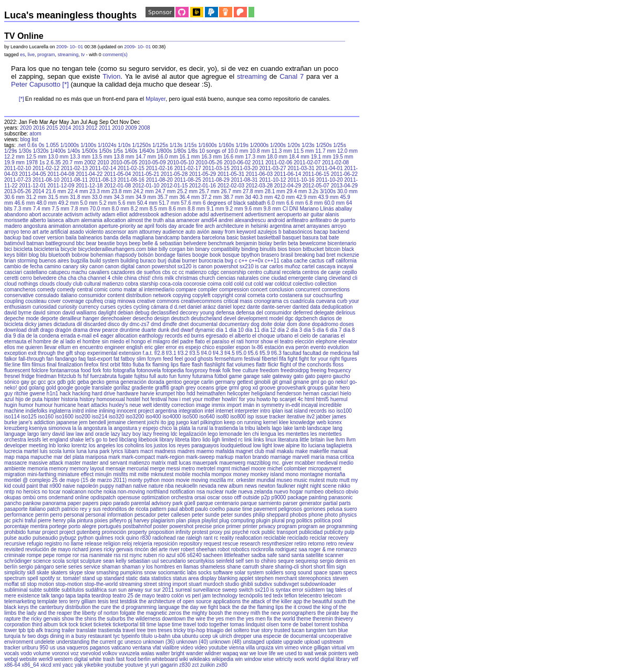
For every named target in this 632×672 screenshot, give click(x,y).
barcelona (213, 238)
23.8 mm (122, 191)
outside (251, 497)
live (32, 55)
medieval (327, 463)
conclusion (281, 290)
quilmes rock (110, 538)
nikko (344, 486)
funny (184, 376)
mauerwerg (232, 463)
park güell (184, 503)
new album (231, 486)
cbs (167, 272)
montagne (312, 474)
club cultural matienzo (99, 284)
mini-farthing (42, 474)
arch (209, 226)
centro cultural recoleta (274, 272)
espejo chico (200, 347)
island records (310, 411)
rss (117, 555)
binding (250, 249)
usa (61, 648)
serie (61, 567)
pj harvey (139, 521)
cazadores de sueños (136, 272)
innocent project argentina (147, 411)
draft (34, 330)
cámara (159, 307)
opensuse (128, 497)
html (310, 399)
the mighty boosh (203, 613)
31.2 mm (37, 197)
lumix (69, 451)
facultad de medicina (327, 353)
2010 (118, 128)
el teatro (284, 342)
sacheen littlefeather (226, 555)
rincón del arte (151, 549)
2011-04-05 (32, 174)
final (51, 365)
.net (21, 145)
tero (63, 601)
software (223, 573)
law (70, 434)
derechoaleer (116, 318)
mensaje (116, 469)
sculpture (91, 561)
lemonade (231, 434)
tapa (71, 596)
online (82, 497)
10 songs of (213, 151)
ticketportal (126, 624)
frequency (339, 370)
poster (161, 526)
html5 (322, 399)
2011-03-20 (245, 168)
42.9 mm (307, 197)
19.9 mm (14, 162)
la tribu (247, 428)
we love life (262, 653)
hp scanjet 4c (288, 399)
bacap (321, 232)
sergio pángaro (37, 567)
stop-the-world (101, 584)
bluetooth (60, 255)
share (267, 567)
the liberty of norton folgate (105, 613)
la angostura (92, 428)
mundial (266, 480)
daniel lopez (231, 307)
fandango (66, 359)
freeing (319, 370)
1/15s (190, 145)
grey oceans (200, 388)
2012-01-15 (174, 186)
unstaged (253, 642)
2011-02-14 (103, 168)
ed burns (194, 336)
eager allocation (119, 336)
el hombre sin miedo (100, 342)
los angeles (102, 445)
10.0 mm (238, 151)
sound (305, 573)
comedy (46, 290)
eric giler (154, 347)
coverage (73, 301)
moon (168, 480)
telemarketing (20, 601)
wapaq (230, 653)
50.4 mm (147, 203)
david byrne (18, 313)
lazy (116, 434)
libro (196, 440)
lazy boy (132, 434)
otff (238, 497)
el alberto (240, 336)
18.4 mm (299, 157)
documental (204, 324)
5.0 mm (89, 203)
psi (227, 532)
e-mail (84, 336)
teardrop (101, 596)
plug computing (237, 521)
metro (188, 469)
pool (337, 521)
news (251, 486)
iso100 (344, 411)
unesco (133, 642)
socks (205, 573)
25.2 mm (187, 191)
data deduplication (331, 307)
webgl (11, 659)
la (75, 428)
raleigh (194, 538)
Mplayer (156, 99)
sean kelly (115, 561)
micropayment (325, 469)
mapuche (41, 457)
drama (80, 330)
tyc (116, 636)
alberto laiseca (47, 220)
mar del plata (69, 457)
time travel (184, 624)
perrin (42, 515)
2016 (39, 128)
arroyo (339, 226)
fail (356, 353)
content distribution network (139, 295)
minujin (103, 474)
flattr (261, 365)
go (323, 382)
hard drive (103, 393)
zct (196, 665)
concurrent (308, 290)
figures (349, 359)
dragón (63, 330)
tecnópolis (251, 596)
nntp (9, 492)
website (28, 659)
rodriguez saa (291, 549)
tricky (179, 630)
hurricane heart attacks (81, 405)
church (207, 278)
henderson (289, 393)
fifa (282, 359)
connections (335, 290)
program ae (311, 526)
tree (141, 630)
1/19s (242, 145)
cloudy (64, 284)
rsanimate (101, 555)
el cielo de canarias (317, 336)
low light (263, 445)
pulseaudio (45, 538)
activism (74, 214)
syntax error (290, 590)
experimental (102, 353)
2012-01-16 (203, 186)
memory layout (87, 469)
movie (183, 480)
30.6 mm (14, 197)
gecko (97, 382)
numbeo (314, 492)
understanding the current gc (90, 642)
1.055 (52, 145)
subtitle (52, 590)
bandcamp (167, 238)
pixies (101, 521)
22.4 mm (78, 191)
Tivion (111, 76)
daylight (107, 313)
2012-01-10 (146, 186)
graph (178, 388)
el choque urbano (272, 336)
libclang (128, 440)
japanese (67, 422)
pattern (158, 509)
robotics (240, 549)
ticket (86, 624)
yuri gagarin (164, 665)
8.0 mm (121, 209)
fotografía (124, 370)
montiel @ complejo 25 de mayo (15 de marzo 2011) (65, 480)
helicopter (238, 393)
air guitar (313, 214)
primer (234, 526)
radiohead (164, 538)
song (291, 573)
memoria (38, 469)
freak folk (220, 370)
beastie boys (112, 243)
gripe (221, 388)
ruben (150, 555)
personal (74, 515)
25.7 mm (209, 191)
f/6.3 (276, 353)
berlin (280, 243)
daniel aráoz (202, 307)
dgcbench (306, 318)
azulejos (268, 232)
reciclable (275, 538)
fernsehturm (228, 359)
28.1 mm (275, 191)
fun (173, 376)
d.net (180, 307)
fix (148, 365)
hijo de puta (29, 399)
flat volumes (240, 365)
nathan (124, 486)
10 (72, 47)
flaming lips (165, 365)
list (35, 139)
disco (114, 324)
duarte (149, 330)
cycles (125, 307)
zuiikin (208, 665)
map (9, 457)
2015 (52, 128)
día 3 (296, 330)
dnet (184, 324)
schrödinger (18, 561)
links (259, 440)
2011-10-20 (329, 180)
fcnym (154, 359)
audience (173, 232)
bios (282, 249)
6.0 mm (276, 203)
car (264, 266)
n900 (55, 486)
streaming (68, 55)
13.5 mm (102, 157)
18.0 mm (277, 157)
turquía (12, 636)
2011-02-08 (335, 162)
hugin (11, 405)
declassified (164, 313)
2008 (144, 128)
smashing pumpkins (119, 573)
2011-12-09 (61, 186)
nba (169, 486)
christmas (187, 278)
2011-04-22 (89, 174)
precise (203, 526)
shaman (111, 567)
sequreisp (307, 561)
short (306, 567)
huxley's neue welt (131, 405)
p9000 (279, 497)
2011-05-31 (231, 174)
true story (262, 630)
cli (355, 278)
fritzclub (67, 376)
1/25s (339, 145)
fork (97, 370)
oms (42, 497)
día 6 (323, 330)
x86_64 (30, 665)
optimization (155, 497)
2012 (91, 128)
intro (265, 411)
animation (60, 226)
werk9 (46, 659)
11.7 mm (325, 151)
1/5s (118, 151)
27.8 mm (253, 191)
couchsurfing (328, 295)
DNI (293, 209)
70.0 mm (100, 209)
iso (332, 411)
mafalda (225, 451)
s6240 (194, 555)
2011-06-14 (288, 174)
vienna (237, 648)
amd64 (209, 220)
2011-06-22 (344, 174)
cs (286, 301)
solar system (249, 573)
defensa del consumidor (264, 313)
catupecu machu (68, 272)
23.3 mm (100, 191)
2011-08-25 (188, 180)
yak (79, 665)
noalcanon (74, 492)
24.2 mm (144, 191)
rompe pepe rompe (49, 555)
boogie (200, 255)
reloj (127, 544)
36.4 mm (190, 197)
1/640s (147, 151)
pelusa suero (342, 509)
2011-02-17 (188, 168)
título (147, 636)
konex (335, 422)
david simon (46, 313)
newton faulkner (277, 486)
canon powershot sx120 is (167, 266)
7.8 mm (80, 209)
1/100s (88, 145)
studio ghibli (239, 584)
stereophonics (315, 578)
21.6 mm (56, 191)
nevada (208, 486)
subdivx (263, 584)
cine (265, 278)
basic (232, 238)
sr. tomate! (69, 578)
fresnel (12, 376)
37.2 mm (211, 197)
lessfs (34, 440)
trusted (282, 630)
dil (79, 324)
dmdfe (170, 324)
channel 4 (99, 278)
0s (42, 145)
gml (315, 382)
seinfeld (225, 561)
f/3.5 (195, 353)
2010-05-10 (180, 162)
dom (292, 324)
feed (168, 359)
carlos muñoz (284, 266)
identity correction (174, 405)
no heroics (28, 492)
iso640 (207, 417)
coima (215, 284)
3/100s (328, 191)
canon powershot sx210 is (229, 266)
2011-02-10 (18, 168)
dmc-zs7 (140, 324)
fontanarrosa (65, 370)
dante (253, 307)
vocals (12, 653)
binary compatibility (218, 249)
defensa (225, 313)
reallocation (249, 538)
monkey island (267, 474)
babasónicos (297, 232)
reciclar (318, 538)
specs (350, 573)
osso (227, 497)
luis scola (51, 451)
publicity (334, 532)
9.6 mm (253, 209)
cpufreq (94, 301)
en (75, 347)
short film (324, 567)
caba (287, 261)
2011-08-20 (159, 180)
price (219, 526)
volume (42, 653)
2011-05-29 (203, 174)
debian (126, 313)
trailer (69, 630)
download (15, 330)
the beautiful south (325, 601)
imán (248, 405)
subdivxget (286, 584)
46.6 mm (24, 203)
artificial (59, 232)
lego (213, 434)
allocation (115, 220)
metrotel (206, 469)
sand (284, 555)
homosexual (111, 399)
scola (59, 561)
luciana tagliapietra (330, 445)
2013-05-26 (18, 191)
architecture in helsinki (242, 226)
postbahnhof (137, 526)
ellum (65, 347)
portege (58, 526)
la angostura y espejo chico (140, 428)
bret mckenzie (343, 255)
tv (83, 55)
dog (255, 324)
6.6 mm (295, 203)
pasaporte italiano (25, 509)
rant (208, 538)
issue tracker (270, 417)
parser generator (302, 503)
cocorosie (195, 284)
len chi (251, 434)
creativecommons (201, 301)
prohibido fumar (22, 532)
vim (279, 648)
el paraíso (218, 342)
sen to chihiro (261, 561)
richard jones (87, 549)
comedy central (75, 290)
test (114, 601)
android (276, 220)
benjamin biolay (254, 243)
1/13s (176, 145)
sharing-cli (287, 567)
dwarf (187, 330)
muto (332, 480)
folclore (40, 370)
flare (185, 365)
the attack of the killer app (272, 601)
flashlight (215, 365)
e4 (96, 336)
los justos (157, 445)
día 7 (336, 330)
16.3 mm (211, 157)
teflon (291, 596)
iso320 (116, 417)
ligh (216, 440)
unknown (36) (159, 642)
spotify (47, 578)
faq (82, 359)
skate (43, 573)
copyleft (201, 295)
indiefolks (37, 411)
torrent (322, 624)
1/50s (105, 151)
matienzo (139, 463)
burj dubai (169, 261)
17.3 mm (256, 157)
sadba (258, 555)
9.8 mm (272, 209)
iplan (277, 411)
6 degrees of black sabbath (234, 203)
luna (82, 451)
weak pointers (331, 653)
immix (219, 405)
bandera (191, 238)
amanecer (188, 220)
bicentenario (342, 243)
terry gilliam (83, 601)
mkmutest (162, 474)
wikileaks (200, 659)
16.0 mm (168, 157)
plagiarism (163, 521)
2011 (105, 128)
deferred (303, 313)
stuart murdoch (206, 584)
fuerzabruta (103, 376)
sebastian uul (143, 561)
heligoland (263, 393)
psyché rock (246, 532)
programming (342, 526)
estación (274, 347)
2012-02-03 (231, 186)
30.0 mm (348, 191)
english (134, 347)
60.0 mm (334, 203)
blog (25, 139)
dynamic (205, 330)
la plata (182, 428)
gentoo (174, 382)
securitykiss (201, 561)
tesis (103, 601)
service (92, 567)
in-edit (293, 405)
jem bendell (93, 422)
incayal (310, 405)
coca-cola (171, 284)
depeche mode (22, 318)
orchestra (182, 497)
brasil (287, 255)
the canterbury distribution (60, 607)
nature (156, 486)
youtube (114, 665)
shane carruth (243, 567)
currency (89, 307)
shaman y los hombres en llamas (160, 567)
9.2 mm (234, 209)
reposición (166, 544)
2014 (65, 128)
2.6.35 (54, 162)
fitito (127, 365)
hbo (180, 393)
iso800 (238, 417)
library (166, 440)
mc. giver (283, 463)
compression (234, 290)
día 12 (268, 330)
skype (76, 573)
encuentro (91, 347)
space (321, 573)
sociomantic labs (177, 573)
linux (271, 440)
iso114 (12, 417)
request (213, 544)
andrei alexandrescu (242, 220)
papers (91, 503)
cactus (317, 261)
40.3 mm (262, 197)
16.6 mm (234, 157)
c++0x (256, 261)
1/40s (74, 151)
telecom (332, 596)
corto (272, 295)
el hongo (136, 342)
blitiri (22, 255)
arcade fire (190, 226)
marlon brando (252, 457)
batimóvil (14, 243)
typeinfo (131, 636)
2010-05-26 (209, 162)
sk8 (31, 573)
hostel (133, 399)
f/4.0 (206, 353)
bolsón (146, 255)
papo (106, 503)
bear (91, 243)
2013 (78, 128)
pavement (265, 509)
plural (278, 521)
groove (268, 388)
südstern (315, 590)
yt (147, 665)
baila (71, 238)
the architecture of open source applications (190, 601)
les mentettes (293, 434)
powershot (181, 526)
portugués (109, 526)
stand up (92, 578)
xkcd (46, 665)
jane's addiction (37, 422)
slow (89, 573)
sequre (286, 561)
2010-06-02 (237, 162)
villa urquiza (260, 648)
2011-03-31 (301, 168)
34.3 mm (124, 197)
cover (54, 301)
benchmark (221, 243)
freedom (270, 370)
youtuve (134, 665)
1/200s (278, 145)
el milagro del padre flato (176, 342)
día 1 (222, 330)
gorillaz (122, 388)
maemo (205, 451)
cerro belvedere (38, 278)
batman (35, 243)
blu (43, 255)
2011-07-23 (18, 180)
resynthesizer (277, 544)
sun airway (131, 590)
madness (165, 451)
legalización (193, 434)
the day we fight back (206, 607)
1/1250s (142, 145)
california (346, 261)
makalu (285, 451)
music (301, 480)
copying (182, 295)
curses (108, 307)
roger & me (321, 549)
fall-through (32, 359)
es (23, 55)
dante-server (276, 307)
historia (69, 399)
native (140, 486)
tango (58, 596)
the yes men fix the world (266, 619)
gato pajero (318, 376)
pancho (13, 503)
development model (260, 318)
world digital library (328, 659)
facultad (292, 353)
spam (335, 573)
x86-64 (12, 665)
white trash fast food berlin (120, 659)
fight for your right (319, 359)
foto (107, 370)
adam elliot (115, 214)
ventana (142, 648)
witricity (284, 659)
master (73, 463)
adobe (191, 214)
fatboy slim (133, 359)
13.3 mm (80, 157)
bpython (251, 255)
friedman (46, 376)
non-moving (131, 492)
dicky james (38, 324)
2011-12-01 (32, 186)
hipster (52, 399)
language (15, 434)
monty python (144, 480)
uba (176, 636)
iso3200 (135, 417)
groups (315, 388)
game (236, 376)
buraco (148, 261)
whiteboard (165, 659)
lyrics (117, 451)
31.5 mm (58, 197)
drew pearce (104, 330)
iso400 (153, 417)
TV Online (24, 36)
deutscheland (206, 318)
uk (215, 636)
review (346, 544)
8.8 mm (196, 209)
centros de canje (321, 272)
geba (83, 382)
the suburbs (111, 619)
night (303, 486)
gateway (282, 376)
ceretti (11, 278)
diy (125, 324)
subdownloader (318, 584)
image (203, 405)
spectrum (15, 578)
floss (338, 365)
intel (209, 411)
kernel (270, 422)
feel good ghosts (194, 359)
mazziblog (259, 463)
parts (345, 503)
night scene (323, 486)
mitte (143, 474)
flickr (273, 365)
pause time (239, 509)
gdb (62, 382)
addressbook (144, 214)
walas (148, 653)
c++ (243, 261)
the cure (101, 607)
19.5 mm (343, 157)
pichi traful (25, 521)
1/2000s (260, 145)
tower (11, 630)
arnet (299, 226)
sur (148, 590)
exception (15, 353)
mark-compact (138, 457)
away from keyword (234, 232)
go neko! (338, 382)
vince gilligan (315, 648)
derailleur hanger (80, 318)
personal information (110, 515)
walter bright (170, 653)
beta (293, 243)
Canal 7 (292, 76)
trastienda (109, 630)
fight (292, 359)
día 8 (349, 330)
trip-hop (196, 630)
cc (174, 272)
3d (248, 197)
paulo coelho (210, 509)
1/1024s (107, 145)
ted (268, 596)
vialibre (171, 648)
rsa (84, 555)
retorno (316, 544)
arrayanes (318, 226)
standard (114, 578)
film (26, 365)
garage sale (257, 376)
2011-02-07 (307, 162)
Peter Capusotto (36, 84)
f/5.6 (253, 353)
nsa (201, 492)
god (23, 388)
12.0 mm (348, 151)
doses (347, 324)
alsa (170, 220)
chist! (144, 278)
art (35, 232)
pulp (350, 532)
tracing (53, 630)
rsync (136, 555)
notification (182, 492)
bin (190, 249)
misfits (120, 474)
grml (234, 388)
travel (129, 630)
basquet (292, 238)
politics (304, 521)
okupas (13, 497)
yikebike (94, 665)
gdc (71, 382)
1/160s (226, 145)
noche (95, 492)
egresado (217, 336)
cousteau (36, 301)
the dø (240, 607)
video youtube (211, 648)
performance (19, 515)
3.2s (313, 191)
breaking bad (310, 255)
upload (312, 642)
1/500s (89, 151)
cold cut (243, 284)
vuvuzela (129, 653)
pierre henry (52, 521)
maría (318, 457)
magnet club (250, 451)
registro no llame (64, 544)
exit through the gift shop (57, 353)
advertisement (227, 214)
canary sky (75, 266)
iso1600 (64, 417)
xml (57, 665)
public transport (279, 532)
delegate (324, 313)
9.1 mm (215, 209)
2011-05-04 (117, 174)
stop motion (40, 584)
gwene (37, 393)
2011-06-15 (316, 174)
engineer (115, 347)
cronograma (268, 301)
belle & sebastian (162, 243)
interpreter (247, 411)
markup (225, 457)
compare (186, 290)
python (86, 538)
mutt (344, 480)
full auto (158, 376)
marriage (280, 457)
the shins (86, 619)
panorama (54, 503)
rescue (231, 544)
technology (225, 596)
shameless (213, 567)
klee (284, 422)
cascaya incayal (335, 266)
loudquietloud (236, 445)
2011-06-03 (259, 174)
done (304, 324)
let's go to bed (101, 440)
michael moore (248, 469)
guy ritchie (16, 393)
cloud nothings (21, 284)
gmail (285, 382)
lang (338, 428)
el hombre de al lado (52, 342)
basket (248, 238)
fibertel (270, 359)
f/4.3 (218, 353)
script (72, 561)
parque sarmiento (261, 503)
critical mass (238, 301)
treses (165, 630)
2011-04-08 (61, 174)
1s (42, 162)
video (187, 648)
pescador (145, 515)
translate (86, 630)
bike (152, 249)
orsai (200, 497)
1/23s (308, 145)
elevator (348, 342)
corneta (256, 295)
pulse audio (18, 538)
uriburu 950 (35, 648)
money (241, 474)
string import (173, 584)
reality (227, 538)
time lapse (159, 624)
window (253, 659)
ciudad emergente (292, 278)
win (239, 659)
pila (71, 521)
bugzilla (79, 261)
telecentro (310, 596)
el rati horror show (252, 342)
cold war (263, 284)
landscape (319, 428)
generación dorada (142, 382)
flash (197, 365)
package (297, 497)
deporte (49, 318)
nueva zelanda (255, 492)
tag (330, 590)
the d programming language (146, 607)
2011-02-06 (279, 162)
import (234, 405)
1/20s (294, 145)
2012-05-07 (316, 186)
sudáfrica (96, 590)
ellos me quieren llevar (30, 347)
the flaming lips (266, 607)
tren (152, 630)
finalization (70, 365)
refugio (35, 544)
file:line (12, 365)
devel (230, 318)
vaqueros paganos (88, 648)
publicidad (311, 532)
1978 (32, 162)
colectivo (303, 284)
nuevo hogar (288, 492)
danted (301, 307)
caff (330, 261)
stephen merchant (276, 578)
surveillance (207, 590)
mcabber (305, 463)
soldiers (274, 573)
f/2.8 (159, 353)
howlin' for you (239, 399)
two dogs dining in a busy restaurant (69, 636)
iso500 (190, 417)
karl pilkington (206, 422)
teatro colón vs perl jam (184, 596)
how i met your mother (194, 399)
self (240, 561)
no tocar (51, 492)
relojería (143, 544)
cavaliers (99, 272)
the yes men (221, 619)
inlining (107, 411)
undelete (45, 642)
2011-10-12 (272, 180)
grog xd (249, 388)
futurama (203, 376)
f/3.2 (183, 353)
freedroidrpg (295, 370)
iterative (296, 417)
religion (112, 544)
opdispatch (103, 497)
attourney (150, 232)
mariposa (96, 457)
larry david (53, 434)
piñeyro (118, 521)
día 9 (10, 336)
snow (150, 573)
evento (318, 347)
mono (292, 474)
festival (252, 359)
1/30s (25, 151)
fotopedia (173, 370)
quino (132, 538)
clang (321, 278)
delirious (345, 313)
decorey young (197, 313)
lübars (132, 451)
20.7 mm (73, 162)
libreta (183, 440)
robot (224, 549)
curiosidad (45, 307)
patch (54, 509)
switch (246, 590)
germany (225, 382)
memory (59, 469)
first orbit (110, 365)
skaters (59, 573)
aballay (344, 209)
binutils (268, 249)
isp (251, 417)
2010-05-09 (152, 162)
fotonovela (149, 370)
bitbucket (313, 249)
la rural (200, 428)
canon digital (120, 266)
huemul (339, 399)
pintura (85, 521)
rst (125, 555)
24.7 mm (165, 191)
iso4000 (172, 417)
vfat (157, 648)
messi (173, 469)
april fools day (161, 226)
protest (200, 532)
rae (181, 538)
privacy (267, 526)
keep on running (243, 422)
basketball (269, 238)
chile (117, 278)
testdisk (129, 601)
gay (25, 382)
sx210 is (265, 590)
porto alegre (82, 526)
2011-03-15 (216, 168)
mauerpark (205, 463)
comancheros (20, 290)
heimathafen (211, 393)
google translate (93, 388)
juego (182, 422)
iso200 (83, 417)
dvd (175, 330)
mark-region (170, 457)
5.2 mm (108, 203)
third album (45, 624)
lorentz (79, 445)
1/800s (164, 151)
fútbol (221, 376)
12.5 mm (37, 157)
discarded (95, 324)
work (299, 659)
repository (191, 544)
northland (158, 492)
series (75, 567)
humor (26, 405)
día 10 (236, 330)
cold (227, 284)
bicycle (69, 249)
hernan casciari (321, 393)
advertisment (260, 214)
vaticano (121, 648)
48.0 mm (46, 203)
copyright (222, 295)
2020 (26, 128)
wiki (184, 659)
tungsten (316, 630)
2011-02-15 (131, 168)
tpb (22, 630)
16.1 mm (190, 157)
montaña (335, 474)
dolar (279, 324)
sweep (230, 590)
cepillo (349, 272)
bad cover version (43, 238)
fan (50, 359)
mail (271, 451)
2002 (90, 162)
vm (351, 648)
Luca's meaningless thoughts (70, 15)
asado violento (87, 232)
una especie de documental (285, 636)
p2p (266, 497)
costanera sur (296, 295)
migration (15, 474)
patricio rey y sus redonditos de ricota (105, 509)
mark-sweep (200, 457)
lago (277, 428)
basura (311, 238)
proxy (216, 532)
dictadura (64, 324)
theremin (323, 619)
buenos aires (54, 261)
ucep (205, 636)
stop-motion (69, 584)
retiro (301, 544)
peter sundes (236, 515)
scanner (334, 555)
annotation (85, 226)
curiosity (68, 307)
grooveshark (291, 388)
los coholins (130, 445)
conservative (19, 295)
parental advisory (151, 503)
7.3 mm (22, 209)
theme (304, 619)
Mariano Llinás (317, 209)
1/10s (124, 145)
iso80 (223, 417)
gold (51, 388)
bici (8, 249)
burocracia (211, 261)
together (219, 624)
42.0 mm (284, 197)
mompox (222, 474)
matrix (158, 463)
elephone (327, 342)
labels (263, 428)
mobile (183, 474)
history (87, 399)
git (275, 382)
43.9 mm (329, 197)
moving (200, 480)
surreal (184, 590)
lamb (300, 428)
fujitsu (141, 376)
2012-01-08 (117, 186)
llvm (340, 440)
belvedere (195, 243)
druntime (130, 330)
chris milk (163, 278)
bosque (231, 255)
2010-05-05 (124, 162)
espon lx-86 (250, 347)
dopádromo (325, 324)
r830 (146, 538)
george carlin (199, 382)
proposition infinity (170, 532)
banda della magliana (129, 238)
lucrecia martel (21, 451)
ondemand (61, 497)
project (50, 532)
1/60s (131, 151)
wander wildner (204, 653)
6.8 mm (314, 203)
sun (112, 590)
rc (216, 538)
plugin (263, 521)
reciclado (298, 538)
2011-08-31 (245, 180)
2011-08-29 (216, 180)
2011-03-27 (272, 168)
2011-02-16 (159, 168)
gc (34, 382)
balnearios (90, 238)
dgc (289, 318)
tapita (84, 596)
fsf (86, 376)
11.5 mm (304, 151)
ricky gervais (119, 549)
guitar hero (337, 388)
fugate (126, 376)
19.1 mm (321, 157)
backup (13, 238)
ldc (174, 434)
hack (65, 393)
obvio (352, 492)
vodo (26, 653)
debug (142, 313)
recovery (338, 538)
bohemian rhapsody (113, 255)
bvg (229, 261)
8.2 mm (139, 209)
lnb (52, 445)
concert (259, 290)
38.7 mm (234, 197)
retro (332, 544)
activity (93, 214)
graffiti (162, 388)
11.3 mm (282, 151)
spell (33, 578)
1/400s (58, 151)
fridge (28, 376)
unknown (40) (192, 642)
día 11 (253, 330)
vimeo (292, 648)
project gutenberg (80, 532)
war (244, 653)
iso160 (46, 417)
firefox (91, 365)
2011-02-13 (74, 168)
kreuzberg (16, 428)
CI (285, 209)
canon (96, 266)
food (86, 370)
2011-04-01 (329, 168)
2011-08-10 (46, 180)
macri (147, 451)
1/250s (324, 145)
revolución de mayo (48, 549)
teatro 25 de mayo (134, 596)
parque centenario (218, 503)
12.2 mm (14, 157)
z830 (185, 665)
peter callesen (174, 515)
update (274, 642)
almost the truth (146, 220)
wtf (355, 659)
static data (138, 578)
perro (56, 515)
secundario (173, 561)
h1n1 (53, 393)
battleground (60, 243)
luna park (99, 451)
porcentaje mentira (26, 526)
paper (75, 503)
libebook (148, 440)
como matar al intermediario (142, 290)
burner (190, 261)
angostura (35, 226)
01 (80, 47)
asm (133, 232)
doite (267, 324)
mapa (22, 457)
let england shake (63, 440)
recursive (15, 544)
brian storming (21, 261)
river (174, 549)
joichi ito (157, 422)
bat (324, 238)
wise (268, 659)
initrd (78, 411)
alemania (92, 220)
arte (44, 232)
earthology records (160, 336)
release (93, 544)
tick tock (69, 624)
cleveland (340, 278)
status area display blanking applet (213, 578)
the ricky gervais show (48, 619)
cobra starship (142, 284)
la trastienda (223, 428)
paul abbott (181, 509)
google (65, 388)
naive (69, 486)
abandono (16, 214)
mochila (201, 474)
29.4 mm (297, 191)
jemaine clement (127, 422)
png (291, 521)
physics (348, 515)
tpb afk (35, 630)
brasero (270, 255)
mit (133, 474)
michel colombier (287, 469)
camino (53, 266)
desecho (143, 318)
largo (33, 434)
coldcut (283, 284)
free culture (245, 370)
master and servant (105, 463)
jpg (171, 422)
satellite (315, 555)
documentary (234, 324)
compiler (208, 290)
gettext (245, 382)
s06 (181, 555)
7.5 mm (61, 209)
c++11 (272, 261)
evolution (338, 347)
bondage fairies (173, 255)
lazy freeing (156, 434)
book (215, 255)
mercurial (137, 469)
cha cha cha (72, 278)
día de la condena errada (46, 336)
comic (101, 290)
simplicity (15, 573)
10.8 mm (260, 151)
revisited (14, 549)
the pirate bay (333, 613)
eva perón (297, 347)
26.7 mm (231, 191)
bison (295, 249)
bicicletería (47, 249)
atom (35, 134)
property (137, 532)
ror (76, 555)
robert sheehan (198, 549)
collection (326, 284)
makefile (319, 451)
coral (241, 295)
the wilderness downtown (156, 619)
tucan (298, 630)
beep (134, 243)
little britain (312, 440)
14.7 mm (146, 157)
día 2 (283, 330)
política (322, 521)
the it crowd (298, 607)
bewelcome (313, 243)
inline (91, 411)
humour (44, 405)
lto (304, 445)
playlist (210, 521)
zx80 (222, 665)
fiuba (139, 365)
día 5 (309, 330)
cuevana (326, 301)
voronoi (61, 653)
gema (113, 382)
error (171, 347)
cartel (308, 266)
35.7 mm (168, 197)
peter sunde (206, 515)
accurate (53, 214)
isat (288, 411)
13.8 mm (124, 157)
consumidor (92, 295)
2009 (61, 47)
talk (46, 596)
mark (114, 457)
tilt (142, 624)
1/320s (41, 151)
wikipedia (222, 659)
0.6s (32, 145)
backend (339, 232)
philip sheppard (271, 515)
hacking (81, 393)
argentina (281, 226)
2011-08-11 (74, 180)
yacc (68, 665)
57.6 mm (191, 203)
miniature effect (76, 474)
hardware (128, 393)
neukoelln (186, 486)
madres (186, 451)
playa (194, 521)
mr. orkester (241, 480)
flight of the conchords (306, 365)
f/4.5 (229, 353)
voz (75, 653)
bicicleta (23, 249)
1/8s (193, 151)
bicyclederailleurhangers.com (112, 249)
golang (37, 388)
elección (304, 342)
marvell (301, 457)
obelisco (335, 492)
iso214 (100, 417)
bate (334, 238)
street (151, 584)
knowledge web (308, 422)
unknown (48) (226, 642)
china (131, 278)
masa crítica (340, 457)
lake (288, 428)
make (302, 451)
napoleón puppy (95, 486)
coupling (14, 301)
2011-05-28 (174, 174)
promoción (114, 532)
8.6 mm (177, 209)
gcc (42, 382)
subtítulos (73, 590)
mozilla (218, 480)
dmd (156, 324)
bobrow (80, 255)
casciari (13, 272)
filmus (38, 365)
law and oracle (92, 434)
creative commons (158, 301)
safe (272, 555)
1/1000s (70, 145)
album (72, 220)
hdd (191, 393)
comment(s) (115, 55)
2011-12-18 (89, 186)
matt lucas (179, 463)
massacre (15, 463)
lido (206, 440)
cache (301, 261)
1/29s (11, 151)
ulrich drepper (236, 636)
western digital (71, 659)
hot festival (154, 399)
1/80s (180, 151)
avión (203, 232)
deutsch (180, 318)
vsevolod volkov (99, 653)
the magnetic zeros (159, 613)
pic (8, 521)
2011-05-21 (146, 174)
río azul (167, 555)
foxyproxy (197, 370)
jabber (324, 417)
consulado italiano (56, 295)
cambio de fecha (23, 266)
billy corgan (172, 249)
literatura (288, 440)
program (46, 55)
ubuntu (190, 636)
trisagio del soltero (228, 630)
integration (191, 411)
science (42, 561)
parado (121, 503)
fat (116, 359)
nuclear (215, 492)
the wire (196, 619)
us (53, 648)
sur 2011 (164, 590)
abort (35, 214)
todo (203, 624)
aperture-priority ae (121, 226)
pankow (32, 503)
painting (318, 497)
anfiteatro (297, 220)
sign (341, 567)
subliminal (16, 590)
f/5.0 (241, 353)
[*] (66, 84)
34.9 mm (146, 197)
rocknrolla (262, 549)
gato (298, 376)
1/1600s (208, 145)
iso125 (29, 417)
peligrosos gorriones (302, 509)
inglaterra (60, 411)
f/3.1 (171, 353)
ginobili (262, 382)
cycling (142, 307)
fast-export (100, 359)
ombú (29, 497)
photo (331, 515)
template (47, 601)
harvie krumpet (158, 393)
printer (250, 526)
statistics (161, 578)
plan (181, 521)
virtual (339, 648)
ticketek (102, 624)
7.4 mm (41, 209)
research (250, 544)
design (162, 318)
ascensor (116, 232)
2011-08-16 (131, 180)
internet (225, 411)
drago (47, 330)
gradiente (142, 388)
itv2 (310, 417)
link (248, 440)
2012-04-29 (288, 186)
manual (339, 451)
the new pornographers (289, 613)
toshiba (339, 624)
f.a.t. (148, 353)
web (353, 653)
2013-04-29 (344, 186)
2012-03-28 (259, 186)
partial (330, 503)
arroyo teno (18, 232)
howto (264, 399)
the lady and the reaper (45, 613)
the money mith (242, 613)
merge (157, 469)
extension (130, 353)
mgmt (224, 469)
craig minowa (120, 301)
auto (190, 232)
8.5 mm (158, 209)
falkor (11, 359)
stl (23, 584)
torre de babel (297, 624)
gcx (51, 382)
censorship (233, 272)
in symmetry (270, 405)
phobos (299, 515)
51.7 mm (169, 203)
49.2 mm (69, 203)
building (129, 261)
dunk (163, 330)
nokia (110, 492)
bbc (80, 243)
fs (80, 376)
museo (284, 480)
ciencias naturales (237, 278)
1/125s (160, 145)
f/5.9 (265, 353)
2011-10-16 (301, 180)
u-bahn (162, 636)
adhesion (171, 214)
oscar (213, 497)
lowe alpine (287, 445)
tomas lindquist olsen (255, 624)
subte (35, 590)
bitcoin (333, 249)
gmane (301, 382)
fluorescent (17, 370)
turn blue (338, 630)
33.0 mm (102, 197)
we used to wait (295, 653)
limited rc (232, 440)
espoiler (225, 347)
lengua (268, 434)
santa (298, 555)
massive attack (46, 463)
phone (316, 515)
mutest (317, 480)
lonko (64, 445)
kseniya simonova (50, 428)
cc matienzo (193, 272)
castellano (35, 272)
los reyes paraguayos (194, 445)
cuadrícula (302, 301)
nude (231, 492)
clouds (47, 284)
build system (105, 261)
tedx (278, 596)
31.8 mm (80, 197)
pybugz (68, 538)
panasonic (341, 497)
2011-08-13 (103, 180)
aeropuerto (289, 214)
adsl (204, 214)
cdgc (214, 272)
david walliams (80, 313)
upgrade (293, 642)
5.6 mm (127, 203)
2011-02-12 (46, 168)
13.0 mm (58, 157)
